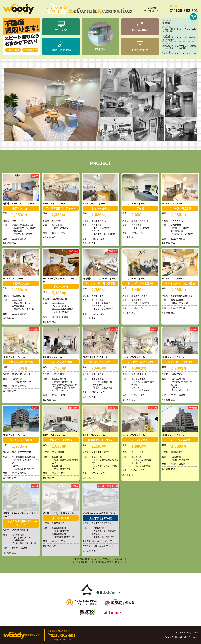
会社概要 (150, 7)
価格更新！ (167, 23)
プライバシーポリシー (187, 632)
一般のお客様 (13, 50)
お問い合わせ (140, 46)
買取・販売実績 (61, 46)
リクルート (151, 11)
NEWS (194, 17)
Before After (140, 27)
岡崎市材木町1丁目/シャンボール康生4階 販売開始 (179, 38)
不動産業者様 (30, 50)
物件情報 (101, 36)
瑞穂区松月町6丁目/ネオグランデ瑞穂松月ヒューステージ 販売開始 (179, 47)
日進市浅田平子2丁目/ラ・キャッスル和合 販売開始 (179, 30)
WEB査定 (61, 27)
